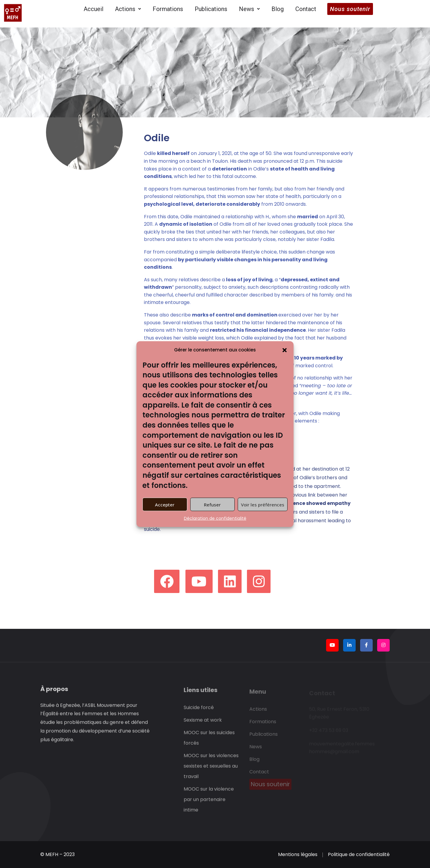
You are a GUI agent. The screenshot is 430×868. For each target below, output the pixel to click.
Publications (211, 9)
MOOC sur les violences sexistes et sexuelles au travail (211, 769)
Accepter (165, 504)
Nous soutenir (350, 9)
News (249, 9)
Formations (168, 9)
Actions (128, 9)
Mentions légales (298, 854)
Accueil (93, 9)
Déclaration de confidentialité (215, 518)
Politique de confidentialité (359, 854)
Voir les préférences (263, 504)
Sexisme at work (203, 723)
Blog (278, 9)
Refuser (212, 504)
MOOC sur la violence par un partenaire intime (209, 803)
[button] (285, 350)
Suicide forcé (199, 711)
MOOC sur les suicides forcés (209, 741)
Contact (306, 9)
